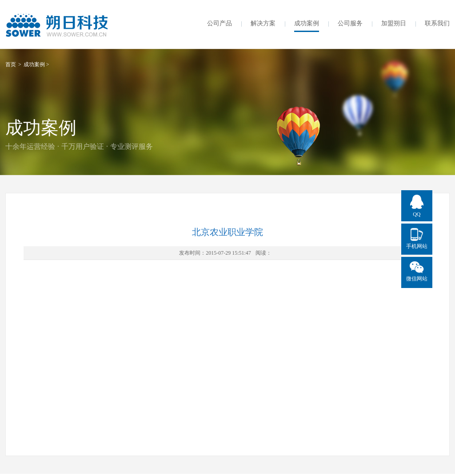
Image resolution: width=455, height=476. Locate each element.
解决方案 (263, 23)
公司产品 (220, 23)
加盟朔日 (394, 23)
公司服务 (350, 23)
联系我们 (437, 23)
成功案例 (307, 23)
